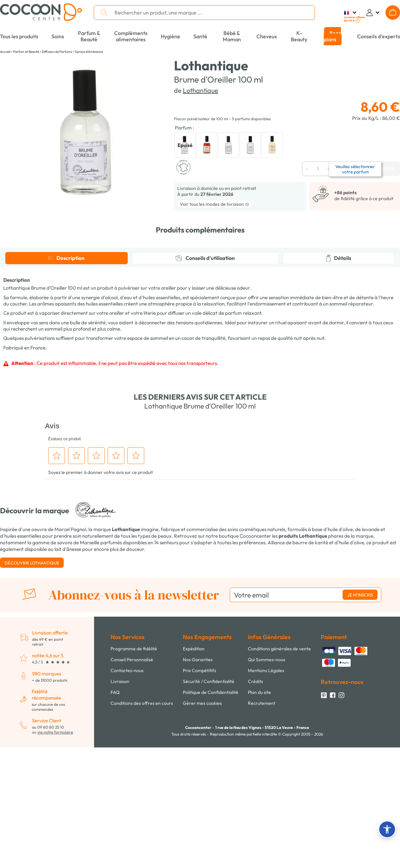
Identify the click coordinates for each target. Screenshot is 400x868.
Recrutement (262, 829)
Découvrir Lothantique (32, 688)
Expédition (194, 774)
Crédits (255, 807)
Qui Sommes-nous (267, 785)
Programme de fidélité (134, 774)
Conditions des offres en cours (142, 829)
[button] (387, 829)
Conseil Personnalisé (132, 785)
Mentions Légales (266, 796)
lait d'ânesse (68, 675)
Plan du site (259, 818)
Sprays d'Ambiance (89, 52)
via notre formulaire (55, 858)
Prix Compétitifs (200, 796)
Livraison (120, 807)
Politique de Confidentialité (211, 818)
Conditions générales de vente (279, 774)
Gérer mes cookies (202, 829)
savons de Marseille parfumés (89, 668)
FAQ (115, 818)
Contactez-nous (127, 796)
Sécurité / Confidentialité (209, 807)
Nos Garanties (198, 785)
